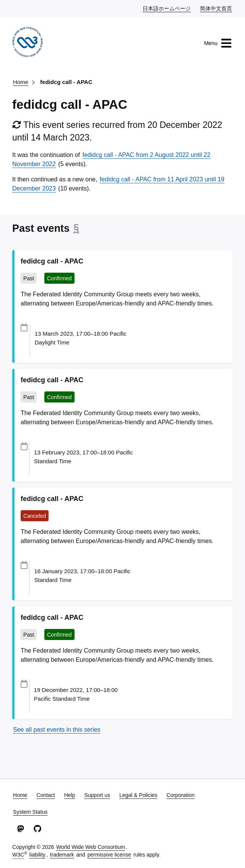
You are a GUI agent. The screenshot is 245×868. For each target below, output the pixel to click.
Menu (218, 43)
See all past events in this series (57, 730)
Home (21, 82)
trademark (62, 855)
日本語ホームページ (167, 8)
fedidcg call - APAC (66, 82)
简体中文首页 (216, 8)
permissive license (109, 855)
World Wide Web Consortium (91, 847)
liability (37, 855)
